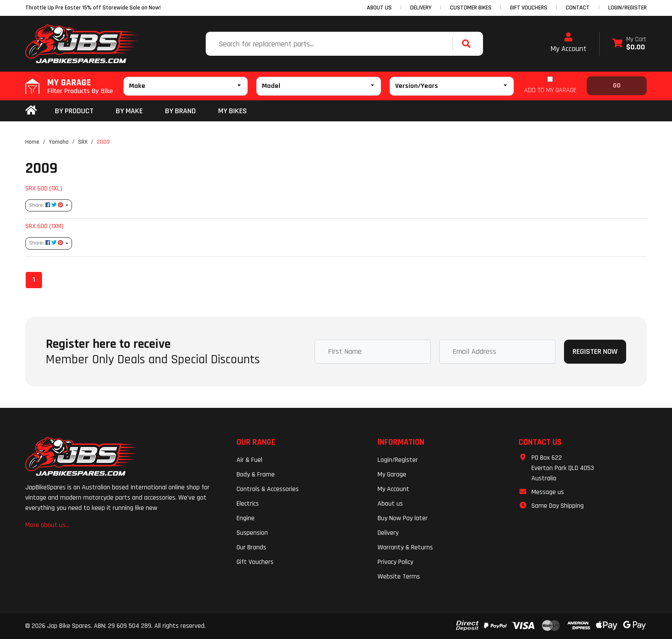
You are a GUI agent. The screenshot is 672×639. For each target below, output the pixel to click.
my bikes (232, 111)
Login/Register (627, 8)
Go (617, 86)
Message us (548, 492)
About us (390, 504)
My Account (568, 43)
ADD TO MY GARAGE (550, 90)
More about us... (47, 525)
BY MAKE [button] (129, 111)
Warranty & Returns (405, 547)
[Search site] (468, 44)
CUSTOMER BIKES (471, 8)
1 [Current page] (34, 279)
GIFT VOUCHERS (529, 8)
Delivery (388, 533)
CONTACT (578, 8)
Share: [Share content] (47, 205)
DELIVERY (421, 8)
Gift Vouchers (255, 562)
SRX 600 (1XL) (44, 188)
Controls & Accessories (268, 489)
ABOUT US (379, 8)
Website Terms (399, 577)
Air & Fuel (249, 460)
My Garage (392, 475)
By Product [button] (74, 111)
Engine (246, 518)
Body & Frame (256, 475)
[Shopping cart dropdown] (629, 44)
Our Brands (251, 547)
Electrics (248, 504)
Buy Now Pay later (403, 518)
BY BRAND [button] (180, 111)
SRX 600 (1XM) (44, 226)
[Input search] (330, 44)
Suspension (252, 533)
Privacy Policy (395, 562)
